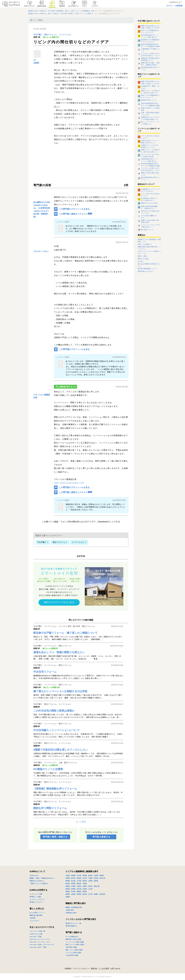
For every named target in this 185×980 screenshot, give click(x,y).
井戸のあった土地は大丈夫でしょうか (150, 212)
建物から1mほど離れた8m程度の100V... (150, 221)
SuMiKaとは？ (34, 875)
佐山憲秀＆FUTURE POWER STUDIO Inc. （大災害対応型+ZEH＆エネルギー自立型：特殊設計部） (42, 209)
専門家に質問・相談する (55, 837)
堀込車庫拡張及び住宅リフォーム (150, 68)
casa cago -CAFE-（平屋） (38, 947)
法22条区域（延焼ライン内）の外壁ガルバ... (150, 199)
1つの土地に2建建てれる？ (149, 217)
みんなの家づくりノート (37, 913)
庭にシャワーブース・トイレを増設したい (150, 123)
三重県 (85, 884)
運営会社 (94, 969)
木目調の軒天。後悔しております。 (150, 87)
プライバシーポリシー (81, 969)
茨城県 (68, 878)
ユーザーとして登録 (36, 894)
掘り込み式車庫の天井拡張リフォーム (149, 265)
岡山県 (79, 889)
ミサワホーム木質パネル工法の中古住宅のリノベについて (150, 55)
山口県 (90, 889)
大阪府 (79, 886)
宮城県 (85, 875)
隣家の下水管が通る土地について (150, 174)
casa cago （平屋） (36, 937)
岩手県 (79, 875)
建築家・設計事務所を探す (74, 907)
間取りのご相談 (143, 259)
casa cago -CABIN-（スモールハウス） (42, 945)
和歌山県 (97, 886)
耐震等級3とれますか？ (146, 271)
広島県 (85, 889)
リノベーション (65, 35)
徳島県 (68, 891)
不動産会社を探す (71, 913)
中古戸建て (38, 35)
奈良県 (90, 886)
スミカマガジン (34, 921)
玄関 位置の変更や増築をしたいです (150, 114)
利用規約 (68, 969)
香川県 (73, 891)
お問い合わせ (115, 969)
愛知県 (79, 884)
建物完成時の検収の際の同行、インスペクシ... (149, 248)
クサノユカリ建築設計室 (42, 396)
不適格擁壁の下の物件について (150, 50)
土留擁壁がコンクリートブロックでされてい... (150, 190)
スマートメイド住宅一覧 (37, 931)
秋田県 (90, 875)
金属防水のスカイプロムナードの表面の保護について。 (150, 118)
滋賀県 (68, 886)
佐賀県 (73, 894)
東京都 (96, 878)
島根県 (73, 889)
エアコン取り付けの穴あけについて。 (150, 137)
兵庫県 (36, 63)
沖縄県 (68, 897)
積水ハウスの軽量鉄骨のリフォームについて (150, 32)
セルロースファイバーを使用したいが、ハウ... (149, 252)
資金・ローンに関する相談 (74, 950)
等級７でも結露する (145, 244)
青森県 (73, 875)
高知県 (85, 891)
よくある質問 (104, 969)
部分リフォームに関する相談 (75, 945)
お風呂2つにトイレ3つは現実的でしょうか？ (150, 146)
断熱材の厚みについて (149, 100)
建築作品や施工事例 (36, 915)
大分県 (90, 894)
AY (35, 60)
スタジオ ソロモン (41, 251)
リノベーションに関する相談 (75, 942)
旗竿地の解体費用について (147, 269)
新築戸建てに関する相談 (73, 939)
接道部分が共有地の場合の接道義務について (150, 59)
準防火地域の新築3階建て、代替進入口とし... (149, 207)
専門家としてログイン (37, 902)
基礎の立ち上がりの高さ (150, 203)
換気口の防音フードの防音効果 (150, 109)
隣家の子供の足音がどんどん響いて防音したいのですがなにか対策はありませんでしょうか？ (150, 27)
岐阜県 (68, 884)
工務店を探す (70, 910)
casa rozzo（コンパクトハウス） (40, 942)
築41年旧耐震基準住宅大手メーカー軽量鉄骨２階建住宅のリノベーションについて (150, 45)
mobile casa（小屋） (36, 934)
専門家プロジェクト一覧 (73, 923)
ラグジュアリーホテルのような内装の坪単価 (150, 155)
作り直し (141, 261)
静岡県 (73, 884)
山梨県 (90, 881)
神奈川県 (102, 878)
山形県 (96, 875)
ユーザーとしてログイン (37, 899)
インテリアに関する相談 (73, 953)
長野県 (96, 881)
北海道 (68, 875)
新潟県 (68, 881)
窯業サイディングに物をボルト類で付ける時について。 (150, 92)
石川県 (79, 881)
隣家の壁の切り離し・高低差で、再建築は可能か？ (150, 64)
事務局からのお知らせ (37, 881)
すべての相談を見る (72, 937)
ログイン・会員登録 (174, 6)
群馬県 (79, 878)
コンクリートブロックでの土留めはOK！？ (150, 226)
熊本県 (85, 894)
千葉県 (90, 878)
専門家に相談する (74, 932)
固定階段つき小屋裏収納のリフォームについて (150, 41)
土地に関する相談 (71, 947)
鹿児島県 (102, 894)
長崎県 (79, 894)
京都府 (73, 886)
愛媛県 (79, 891)
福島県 (102, 875)
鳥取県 (68, 889)
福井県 (85, 881)
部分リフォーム (51, 35)
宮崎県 (96, 894)
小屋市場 (32, 918)
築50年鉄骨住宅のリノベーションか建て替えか (150, 36)
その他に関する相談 (72, 955)
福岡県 (68, 894)
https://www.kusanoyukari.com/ (69, 483)
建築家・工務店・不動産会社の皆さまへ (42, 878)
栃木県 (73, 878)
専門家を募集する (101, 837)
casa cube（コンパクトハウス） (40, 939)
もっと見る (81, 822)
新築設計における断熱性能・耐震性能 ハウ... (149, 241)
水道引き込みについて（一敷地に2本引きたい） (150, 142)
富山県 (73, 881)
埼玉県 (85, 878)
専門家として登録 (35, 897)
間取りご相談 (142, 256)
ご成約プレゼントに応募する (39, 884)
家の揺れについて (147, 230)
